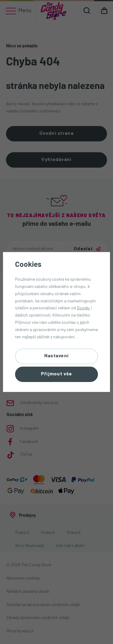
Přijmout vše (56, 374)
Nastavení (57, 356)
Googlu (83, 308)
